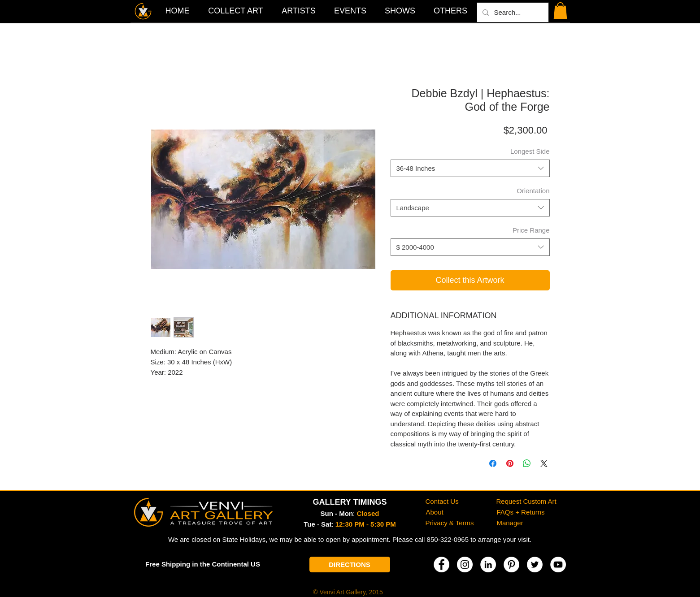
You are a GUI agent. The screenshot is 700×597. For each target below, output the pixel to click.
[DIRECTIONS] (350, 565)
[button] (451, 11)
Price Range (531, 230)
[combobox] (470, 168)
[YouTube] (558, 565)
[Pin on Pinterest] (510, 463)
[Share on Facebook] (493, 463)
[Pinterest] (511, 565)
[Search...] (512, 12)
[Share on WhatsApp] (527, 463)
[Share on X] (544, 463)
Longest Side (530, 151)
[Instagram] (465, 565)
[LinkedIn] (488, 565)
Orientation (533, 191)
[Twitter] (535, 565)
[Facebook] (441, 565)
